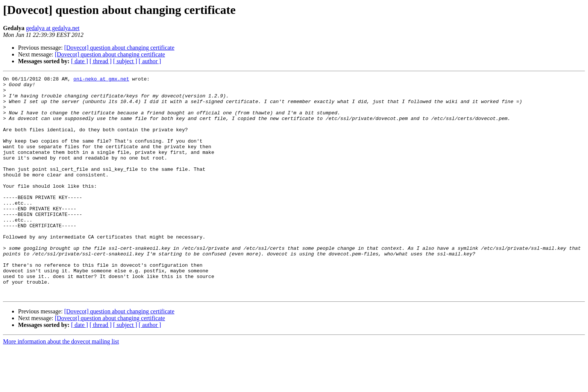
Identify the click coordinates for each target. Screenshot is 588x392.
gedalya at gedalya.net (53, 28)
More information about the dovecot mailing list (61, 385)
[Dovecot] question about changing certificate (119, 48)
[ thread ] (101, 61)
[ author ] (150, 61)
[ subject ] (125, 61)
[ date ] (80, 61)
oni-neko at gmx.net (101, 80)
